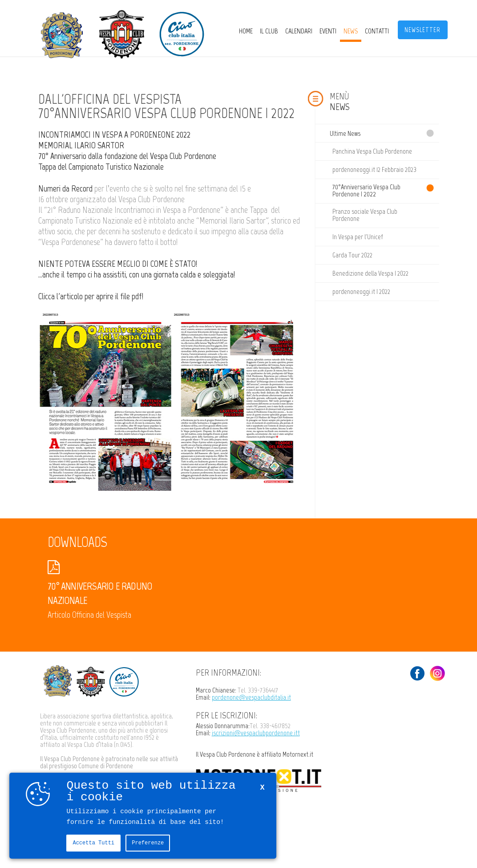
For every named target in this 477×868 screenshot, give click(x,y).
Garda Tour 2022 (352, 255)
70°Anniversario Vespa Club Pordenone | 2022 (366, 190)
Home (246, 31)
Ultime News (345, 133)
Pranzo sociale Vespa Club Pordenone (365, 215)
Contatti (377, 31)
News (351, 31)
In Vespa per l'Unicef (358, 237)
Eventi (328, 31)
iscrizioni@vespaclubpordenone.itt (256, 733)
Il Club (269, 31)
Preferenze (148, 843)
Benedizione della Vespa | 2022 (370, 273)
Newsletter (422, 30)
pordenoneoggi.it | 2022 (361, 291)
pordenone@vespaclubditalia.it (251, 697)
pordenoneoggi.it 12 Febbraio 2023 (374, 169)
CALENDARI (299, 31)
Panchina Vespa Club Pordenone (372, 151)
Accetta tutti (93, 843)
